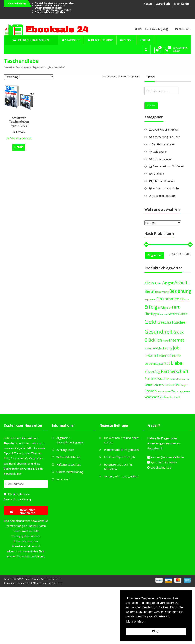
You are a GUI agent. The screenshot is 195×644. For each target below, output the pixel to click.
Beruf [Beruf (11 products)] (149, 291)
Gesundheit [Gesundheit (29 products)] (158, 332)
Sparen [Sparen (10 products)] (150, 391)
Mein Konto (181, 4)
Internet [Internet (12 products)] (177, 340)
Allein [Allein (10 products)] (149, 283)
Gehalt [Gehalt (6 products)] (183, 314)
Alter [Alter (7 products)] (158, 283)
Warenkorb (163, 4)
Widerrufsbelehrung (68, 457)
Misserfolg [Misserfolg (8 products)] (152, 372)
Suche (151, 105)
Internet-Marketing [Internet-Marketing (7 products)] (158, 348)
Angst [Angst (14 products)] (168, 283)
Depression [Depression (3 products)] (150, 299)
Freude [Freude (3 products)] (163, 314)
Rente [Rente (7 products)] (149, 385)
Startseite (9, 67)
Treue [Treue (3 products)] (187, 391)
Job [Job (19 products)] (176, 348)
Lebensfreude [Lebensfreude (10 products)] (169, 356)
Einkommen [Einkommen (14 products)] (168, 299)
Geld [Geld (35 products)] (150, 322)
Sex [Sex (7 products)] (177, 385)
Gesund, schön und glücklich (50, 12)
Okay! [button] (156, 631)
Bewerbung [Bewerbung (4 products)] (162, 292)
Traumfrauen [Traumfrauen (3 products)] (164, 391)
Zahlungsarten (65, 450)
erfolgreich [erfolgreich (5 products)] (165, 307)
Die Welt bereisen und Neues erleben (54, 3)
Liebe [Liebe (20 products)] (177, 363)
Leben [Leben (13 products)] (150, 355)
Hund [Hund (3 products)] (166, 341)
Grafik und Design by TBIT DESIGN (21, 583)
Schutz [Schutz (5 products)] (157, 385)
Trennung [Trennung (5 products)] (177, 391)
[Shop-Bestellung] (29, 77)
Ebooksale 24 (57, 29)
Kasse (148, 4)
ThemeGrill (57, 583)
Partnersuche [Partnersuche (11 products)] (157, 379)
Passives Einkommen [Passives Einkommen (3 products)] (179, 379)
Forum (145, 40)
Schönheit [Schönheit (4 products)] (168, 385)
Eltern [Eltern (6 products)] (184, 299)
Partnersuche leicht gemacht (50, 6)
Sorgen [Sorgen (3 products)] (184, 385)
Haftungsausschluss (69, 464)
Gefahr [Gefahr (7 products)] (173, 314)
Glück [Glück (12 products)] (178, 332)
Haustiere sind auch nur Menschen (53, 10)
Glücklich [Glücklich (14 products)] (153, 340)
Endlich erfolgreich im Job (48, 8)
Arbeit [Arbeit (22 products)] (181, 283)
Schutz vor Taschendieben (19, 120)
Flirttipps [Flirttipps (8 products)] (152, 314)
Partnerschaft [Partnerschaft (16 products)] (175, 371)
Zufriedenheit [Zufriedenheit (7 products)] (170, 397)
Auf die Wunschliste (19, 138)
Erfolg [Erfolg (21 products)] (151, 307)
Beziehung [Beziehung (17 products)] (180, 291)
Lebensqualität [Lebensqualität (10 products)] (157, 363)
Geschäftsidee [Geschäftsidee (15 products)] (171, 322)
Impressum (63, 479)
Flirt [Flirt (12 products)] (176, 307)
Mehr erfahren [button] (136, 621)
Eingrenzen (155, 255)
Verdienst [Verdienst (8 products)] (152, 397)
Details (19, 147)
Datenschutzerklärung (17, 499)
